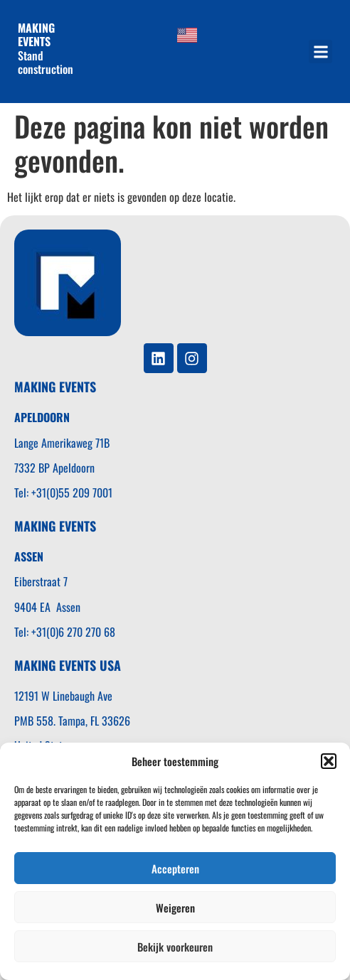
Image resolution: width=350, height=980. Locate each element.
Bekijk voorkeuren (175, 947)
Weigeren (175, 908)
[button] (329, 761)
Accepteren (175, 868)
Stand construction (47, 48)
